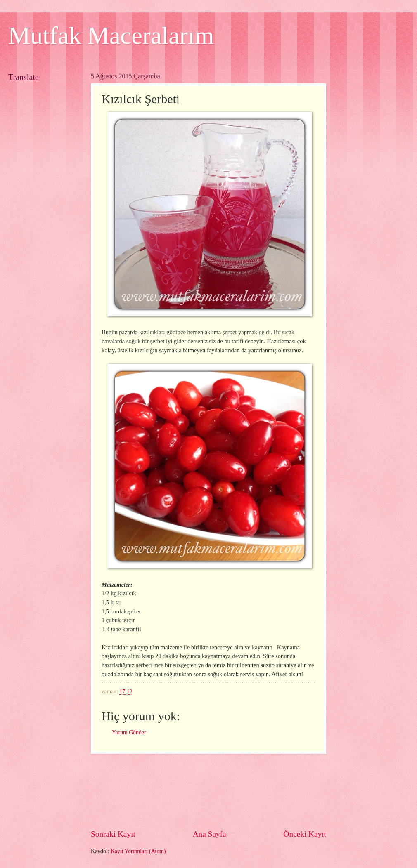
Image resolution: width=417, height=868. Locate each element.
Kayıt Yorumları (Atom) (138, 851)
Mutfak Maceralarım (111, 35)
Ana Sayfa (210, 834)
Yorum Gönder (129, 732)
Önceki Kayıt (305, 834)
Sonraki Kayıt (113, 834)
